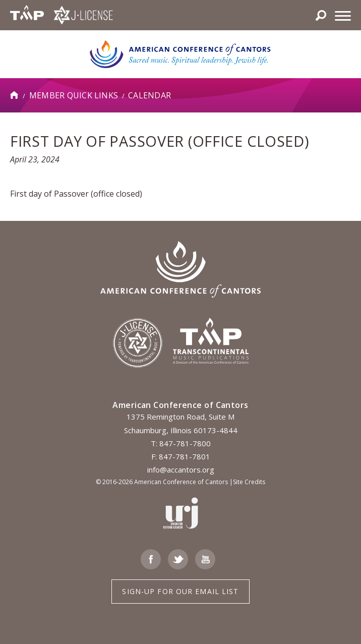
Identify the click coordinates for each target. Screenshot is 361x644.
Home (15, 95)
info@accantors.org (181, 470)
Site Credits (249, 482)
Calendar (149, 95)
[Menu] (343, 15)
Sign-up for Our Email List (180, 591)
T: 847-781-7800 (181, 443)
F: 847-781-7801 (181, 456)
